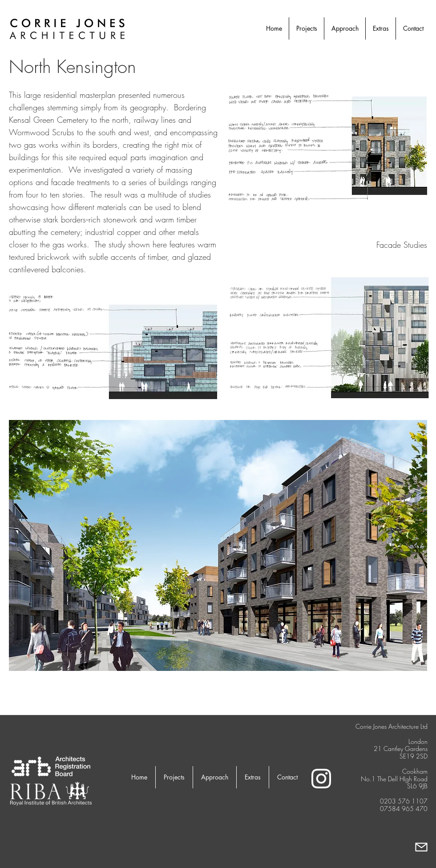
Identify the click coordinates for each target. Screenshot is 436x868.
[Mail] (421, 847)
